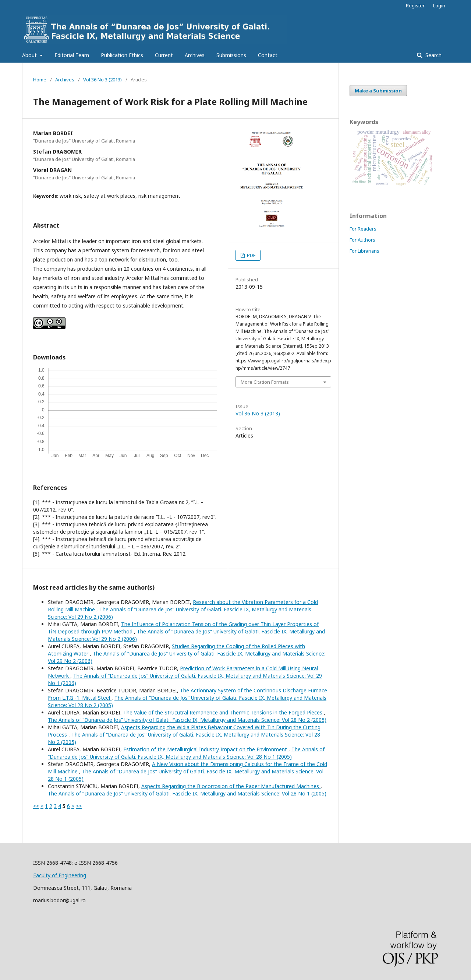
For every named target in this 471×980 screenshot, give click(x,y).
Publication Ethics (122, 55)
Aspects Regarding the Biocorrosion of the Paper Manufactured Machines (231, 786)
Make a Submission (378, 91)
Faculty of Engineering (60, 875)
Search (433, 55)
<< (36, 806)
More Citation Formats (265, 382)
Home (40, 80)
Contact (268, 55)
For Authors (362, 240)
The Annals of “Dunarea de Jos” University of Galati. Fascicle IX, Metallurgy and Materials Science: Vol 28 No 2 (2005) (187, 720)
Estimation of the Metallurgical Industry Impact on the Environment (206, 749)
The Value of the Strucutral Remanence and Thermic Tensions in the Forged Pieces (224, 712)
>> (79, 806)
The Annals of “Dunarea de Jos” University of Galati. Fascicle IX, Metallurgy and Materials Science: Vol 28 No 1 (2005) (186, 753)
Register (415, 6)
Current (164, 55)
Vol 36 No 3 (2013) (102, 80)
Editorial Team (72, 55)
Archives (195, 55)
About (30, 55)
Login (439, 6)
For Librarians (364, 251)
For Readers (363, 229)
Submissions (231, 55)
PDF (251, 255)
